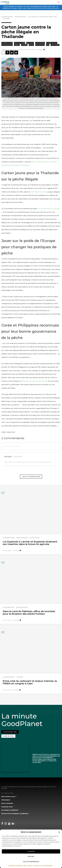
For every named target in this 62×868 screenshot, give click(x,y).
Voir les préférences (31, 862)
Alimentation (7, 17)
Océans (24, 45)
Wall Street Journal (38, 192)
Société (6, 19)
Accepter (31, 851)
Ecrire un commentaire (12, 446)
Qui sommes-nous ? (9, 797)
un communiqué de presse (49, 209)
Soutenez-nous (7, 807)
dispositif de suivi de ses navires (35, 381)
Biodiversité (21, 17)
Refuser (31, 856)
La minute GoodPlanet (10, 810)
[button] (59, 832)
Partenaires (6, 800)
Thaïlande (55, 45)
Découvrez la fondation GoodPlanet (15, 814)
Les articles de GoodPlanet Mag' (43, 17)
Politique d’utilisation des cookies (20, 866)
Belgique (30, 43)
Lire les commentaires (31, 477)
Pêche (31, 45)
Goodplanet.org (10, 732)
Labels (17, 45)
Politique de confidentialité (43, 866)
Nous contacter (7, 803)
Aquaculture (19, 43)
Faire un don (8, 736)
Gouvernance (7, 45)
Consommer (40, 43)
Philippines (40, 45)
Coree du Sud (52, 43)
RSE (48, 45)
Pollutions (35, 538)
